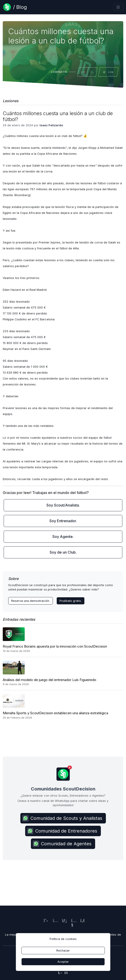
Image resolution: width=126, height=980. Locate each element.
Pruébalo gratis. (71, 601)
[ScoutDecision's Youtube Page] (72, 925)
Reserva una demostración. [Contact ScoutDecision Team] (31, 601)
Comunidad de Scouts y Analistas (62, 818)
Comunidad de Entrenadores (62, 831)
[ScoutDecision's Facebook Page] (81, 921)
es (63, 973)
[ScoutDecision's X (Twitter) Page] (45, 921)
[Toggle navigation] (118, 7)
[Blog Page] (15, 7)
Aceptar (63, 962)
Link (108, 72)
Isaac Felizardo (51, 125)
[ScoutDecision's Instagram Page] (54, 921)
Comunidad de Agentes (62, 844)
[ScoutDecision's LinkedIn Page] (63, 921)
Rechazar (63, 951)
